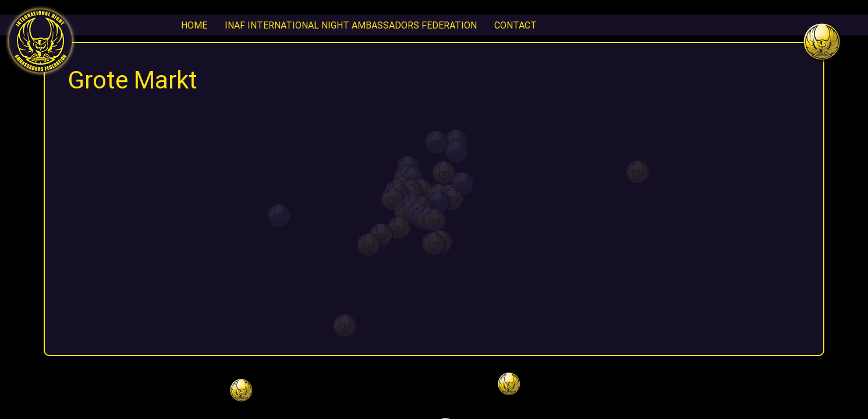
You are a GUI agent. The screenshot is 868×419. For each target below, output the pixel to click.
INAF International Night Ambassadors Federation (351, 25)
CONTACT (516, 25)
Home (194, 25)
